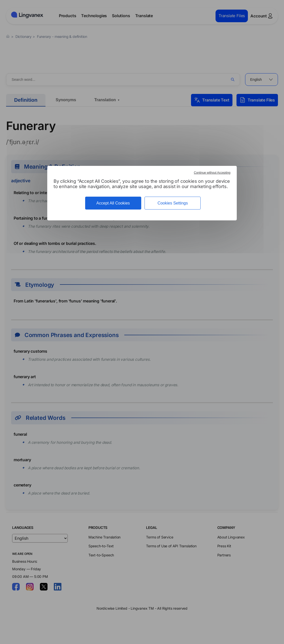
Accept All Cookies (113, 203)
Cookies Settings (173, 203)
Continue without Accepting (212, 173)
